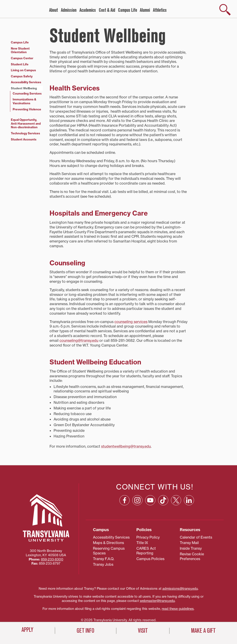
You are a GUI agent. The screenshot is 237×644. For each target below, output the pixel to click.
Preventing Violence (27, 109)
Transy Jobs (103, 564)
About (53, 10)
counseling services (131, 322)
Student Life (20, 64)
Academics (88, 10)
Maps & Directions (108, 543)
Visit (143, 631)
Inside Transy (191, 548)
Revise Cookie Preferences (192, 556)
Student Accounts (24, 139)
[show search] (225, 10)
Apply (27, 630)
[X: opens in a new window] (176, 500)
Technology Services (25, 133)
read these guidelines (178, 609)
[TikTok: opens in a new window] (163, 500)
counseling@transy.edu (79, 340)
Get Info (85, 631)
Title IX (142, 543)
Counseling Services (27, 93)
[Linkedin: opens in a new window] (189, 500)
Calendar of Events (196, 537)
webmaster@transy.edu (157, 601)
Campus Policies (150, 559)
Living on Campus (23, 70)
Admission (69, 10)
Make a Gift (203, 631)
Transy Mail (189, 543)
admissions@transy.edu (180, 589)
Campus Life (128, 10)
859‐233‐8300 (52, 559)
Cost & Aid (107, 10)
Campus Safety (22, 76)
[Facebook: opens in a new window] (124, 500)
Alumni (145, 10)
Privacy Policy (148, 537)
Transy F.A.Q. (104, 559)
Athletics (160, 10)
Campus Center (22, 58)
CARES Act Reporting (146, 551)
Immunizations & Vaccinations (24, 101)
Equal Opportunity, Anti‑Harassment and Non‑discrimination (26, 123)
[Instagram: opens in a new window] (137, 500)
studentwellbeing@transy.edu (126, 446)
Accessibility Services (26, 82)
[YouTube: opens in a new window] (150, 500)
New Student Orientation (20, 50)
